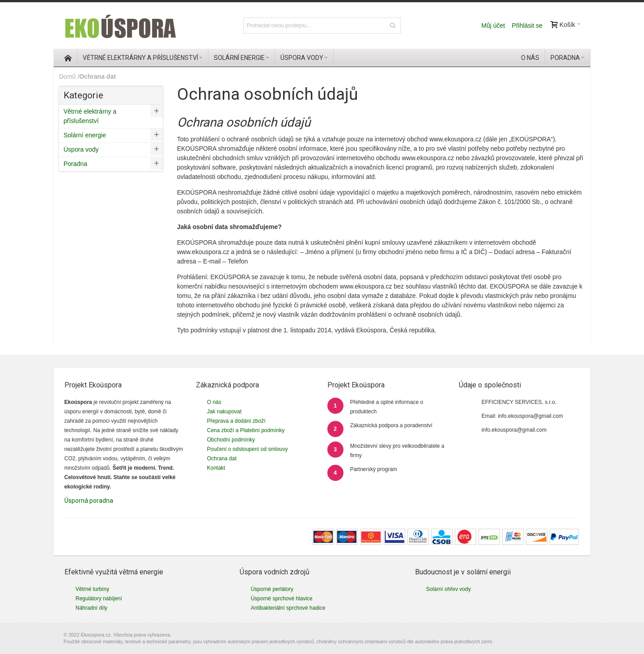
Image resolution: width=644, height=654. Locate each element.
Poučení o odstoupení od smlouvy (248, 449)
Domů (67, 76)
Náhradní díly (91, 608)
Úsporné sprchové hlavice (282, 599)
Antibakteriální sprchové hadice (288, 608)
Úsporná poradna (89, 501)
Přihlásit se (527, 25)
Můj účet (493, 25)
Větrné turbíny (92, 589)
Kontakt (216, 468)
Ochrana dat (222, 459)
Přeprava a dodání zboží (236, 421)
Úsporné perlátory (272, 589)
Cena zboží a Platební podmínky (246, 430)
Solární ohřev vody (449, 589)
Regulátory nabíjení (99, 599)
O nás (214, 402)
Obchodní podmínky (231, 440)
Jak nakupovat (224, 412)
